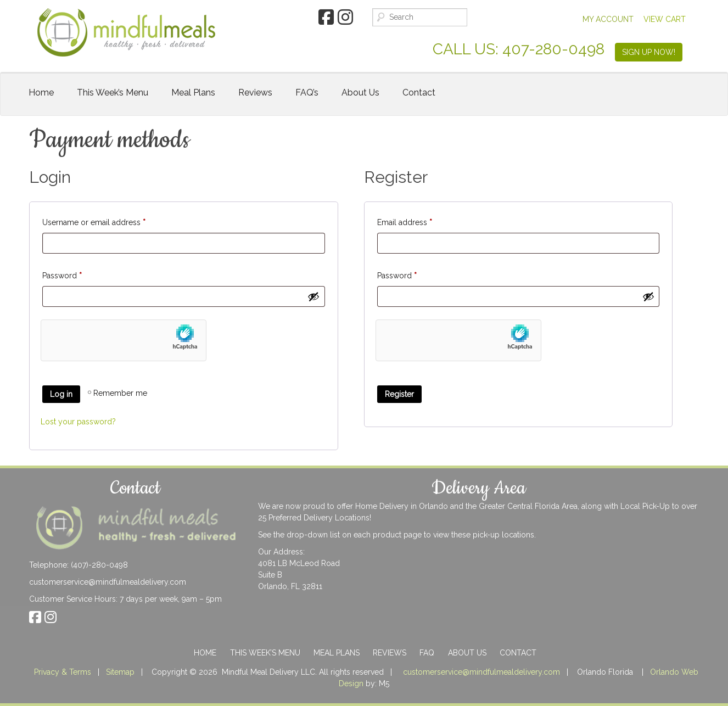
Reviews (255, 93)
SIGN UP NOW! (649, 52)
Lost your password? (78, 422)
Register (399, 394)
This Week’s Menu (113, 93)
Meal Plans (193, 93)
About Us (360, 93)
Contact (419, 93)
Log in (61, 394)
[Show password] (313, 296)
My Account (608, 19)
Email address (405, 221)
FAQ (427, 653)
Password (62, 274)
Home (41, 93)
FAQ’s (307, 93)
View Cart (665, 19)
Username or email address (94, 221)
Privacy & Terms (63, 672)
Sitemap (120, 672)
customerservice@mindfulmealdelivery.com (108, 582)
